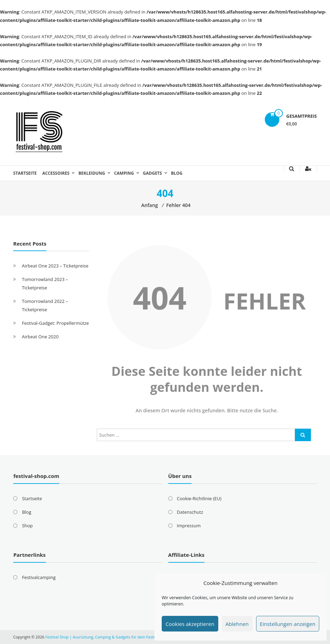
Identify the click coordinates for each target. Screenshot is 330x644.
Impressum (189, 526)
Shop (27, 526)
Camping (124, 173)
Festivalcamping (39, 577)
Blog (177, 173)
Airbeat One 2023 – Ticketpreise (55, 266)
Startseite (25, 173)
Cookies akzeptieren (190, 624)
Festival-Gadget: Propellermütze (55, 323)
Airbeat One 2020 (40, 337)
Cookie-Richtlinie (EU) (199, 498)
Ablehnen (237, 624)
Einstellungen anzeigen (288, 624)
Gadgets (153, 173)
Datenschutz (190, 512)
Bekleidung (92, 173)
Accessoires (56, 173)
